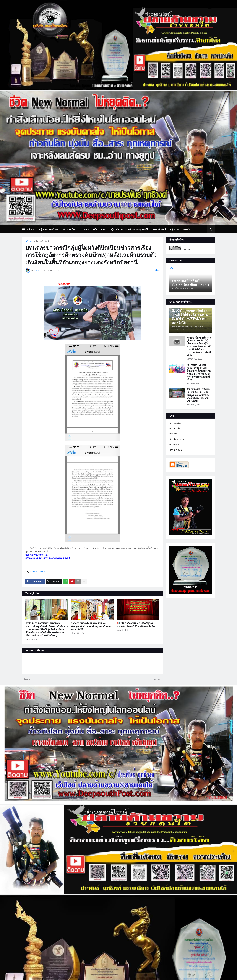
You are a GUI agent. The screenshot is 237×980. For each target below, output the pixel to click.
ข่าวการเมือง (175, 423)
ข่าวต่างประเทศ (177, 439)
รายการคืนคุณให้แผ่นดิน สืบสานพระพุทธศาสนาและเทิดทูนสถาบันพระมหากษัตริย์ (91, 626)
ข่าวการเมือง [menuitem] (69, 229)
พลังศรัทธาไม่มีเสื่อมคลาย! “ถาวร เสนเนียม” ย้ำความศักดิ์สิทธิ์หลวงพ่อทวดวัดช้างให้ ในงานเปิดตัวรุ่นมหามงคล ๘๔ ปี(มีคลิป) (199, 372)
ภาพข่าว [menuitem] (187, 229)
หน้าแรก (29, 241)
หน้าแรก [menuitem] (31, 229)
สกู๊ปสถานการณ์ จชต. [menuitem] (49, 229)
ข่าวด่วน (173, 434)
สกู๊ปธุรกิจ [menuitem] (175, 229)
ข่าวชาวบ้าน (175, 428)
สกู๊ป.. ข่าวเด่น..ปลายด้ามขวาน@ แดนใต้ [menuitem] (129, 229)
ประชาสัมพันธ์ (42, 241)
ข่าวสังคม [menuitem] (84, 229)
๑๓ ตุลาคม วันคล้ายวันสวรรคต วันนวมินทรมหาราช (191, 283)
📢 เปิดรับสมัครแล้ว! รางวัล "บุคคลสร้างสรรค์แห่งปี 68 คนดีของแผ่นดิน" (136, 625)
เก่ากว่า (158, 679)
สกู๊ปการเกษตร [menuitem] (100, 229)
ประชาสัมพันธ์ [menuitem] (159, 229)
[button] (25, 229)
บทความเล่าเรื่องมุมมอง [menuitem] (40, 237)
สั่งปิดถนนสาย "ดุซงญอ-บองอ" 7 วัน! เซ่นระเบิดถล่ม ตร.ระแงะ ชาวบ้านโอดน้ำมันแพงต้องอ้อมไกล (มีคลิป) (198, 395)
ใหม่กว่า (28, 679)
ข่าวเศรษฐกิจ (176, 450)
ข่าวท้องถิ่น (175, 445)
